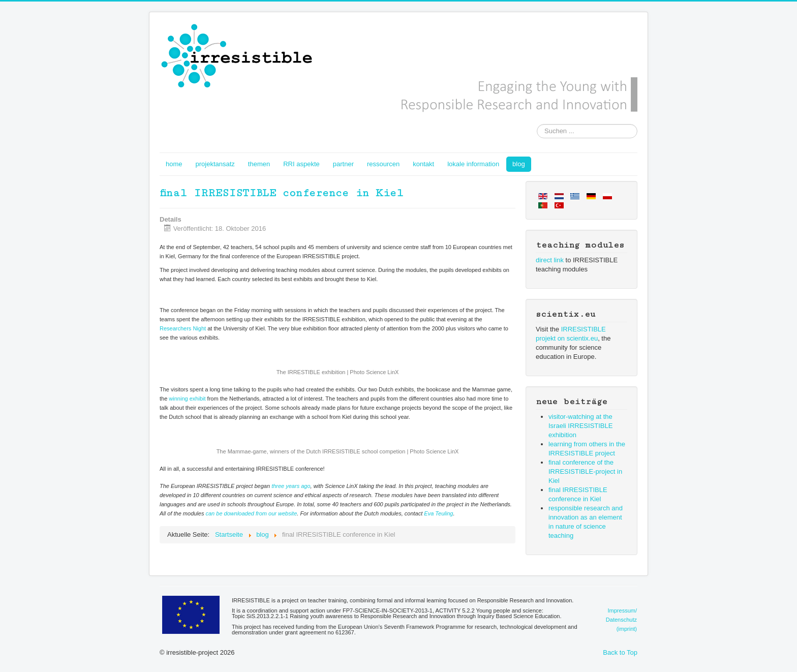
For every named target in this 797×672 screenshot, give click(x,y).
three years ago (291, 486)
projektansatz (215, 164)
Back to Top (620, 652)
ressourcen (383, 164)
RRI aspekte (301, 164)
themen (259, 164)
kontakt (423, 164)
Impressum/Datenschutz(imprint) (621, 620)
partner (343, 164)
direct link (550, 260)
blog (519, 164)
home (174, 164)
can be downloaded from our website (252, 513)
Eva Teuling (438, 513)
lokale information (473, 164)
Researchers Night (183, 328)
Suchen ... (537, 124)
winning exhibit (187, 399)
